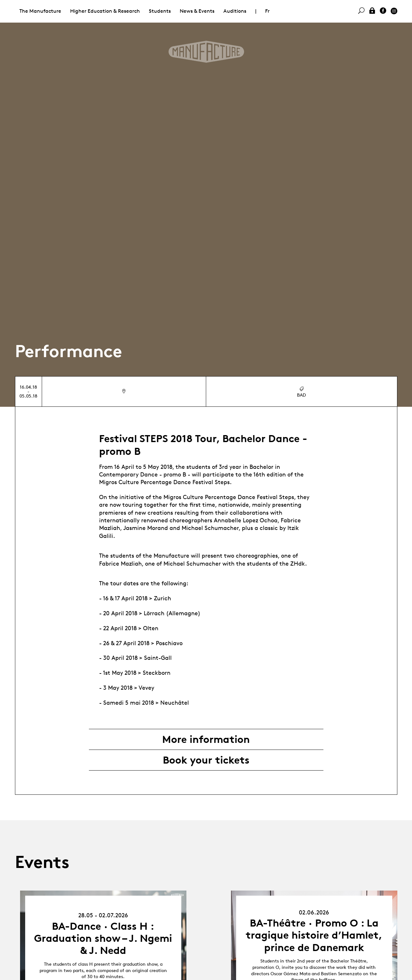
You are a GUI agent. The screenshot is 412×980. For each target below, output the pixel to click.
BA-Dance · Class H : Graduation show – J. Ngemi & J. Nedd (103, 938)
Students (160, 11)
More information (206, 739)
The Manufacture (40, 11)
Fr (267, 11)
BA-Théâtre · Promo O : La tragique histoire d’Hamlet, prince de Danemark (314, 935)
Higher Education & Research (105, 11)
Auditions (235, 11)
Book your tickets (206, 760)
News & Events (197, 11)
